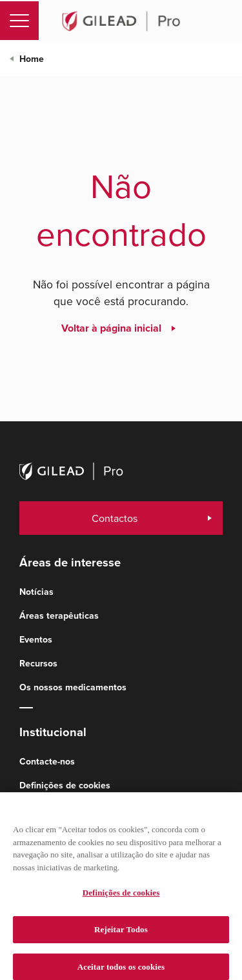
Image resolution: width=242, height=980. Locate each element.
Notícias (36, 592)
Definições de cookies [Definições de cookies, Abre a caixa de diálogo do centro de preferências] (121, 897)
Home (32, 59)
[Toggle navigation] (19, 21)
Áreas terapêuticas (59, 616)
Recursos (38, 664)
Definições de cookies (65, 785)
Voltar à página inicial (111, 328)
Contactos (115, 518)
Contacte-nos (47, 762)
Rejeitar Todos (121, 934)
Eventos (36, 640)
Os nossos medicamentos (73, 687)
